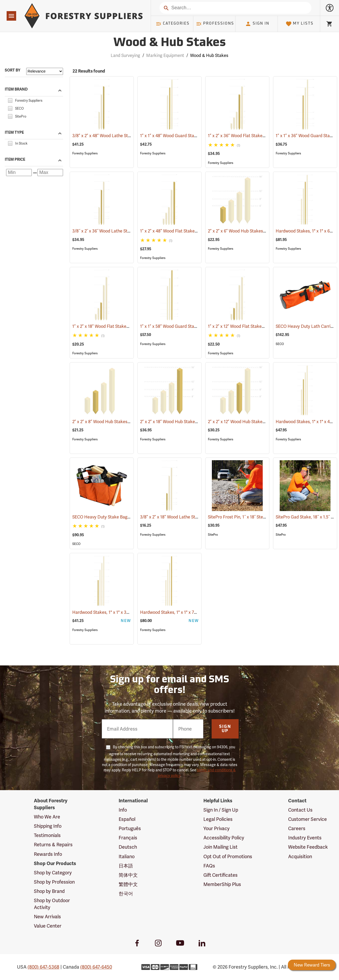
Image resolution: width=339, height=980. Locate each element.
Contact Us (300, 810)
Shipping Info (48, 826)
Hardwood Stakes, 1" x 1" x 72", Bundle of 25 (189, 612)
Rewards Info (48, 854)
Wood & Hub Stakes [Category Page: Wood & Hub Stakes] (169, 43)
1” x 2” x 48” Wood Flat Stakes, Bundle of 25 (189, 231)
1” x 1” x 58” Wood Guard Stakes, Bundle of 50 (191, 326)
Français (128, 838)
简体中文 (128, 875)
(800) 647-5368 (43, 967)
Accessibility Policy (224, 838)
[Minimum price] (19, 173)
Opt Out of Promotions (228, 856)
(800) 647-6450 (96, 967)
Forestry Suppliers (85, 153)
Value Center (48, 926)
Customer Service (307, 819)
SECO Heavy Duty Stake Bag (108, 517)
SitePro (213, 535)
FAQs (209, 866)
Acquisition (300, 856)
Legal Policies (218, 819)
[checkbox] (10, 100)
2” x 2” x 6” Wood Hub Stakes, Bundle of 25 (256, 231)
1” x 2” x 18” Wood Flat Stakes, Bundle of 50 (121, 326)
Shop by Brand (49, 891)
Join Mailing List (220, 847)
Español (127, 819)
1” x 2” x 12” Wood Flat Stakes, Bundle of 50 (256, 326)
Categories (173, 24)
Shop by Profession (54, 882)
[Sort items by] (45, 71)
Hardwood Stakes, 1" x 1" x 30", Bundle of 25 (122, 612)
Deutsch (128, 847)
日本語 (126, 866)
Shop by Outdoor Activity (52, 904)
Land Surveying (125, 55)
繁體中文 (128, 884)
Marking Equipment (165, 55)
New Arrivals (47, 917)
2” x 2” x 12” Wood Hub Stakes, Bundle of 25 (257, 422)
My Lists (300, 24)
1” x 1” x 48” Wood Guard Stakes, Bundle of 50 (191, 136)
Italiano (127, 856)
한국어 (126, 894)
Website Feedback (308, 847)
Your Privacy (217, 828)
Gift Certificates (220, 875)
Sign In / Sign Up (221, 810)
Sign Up (225, 729)
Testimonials (47, 835)
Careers (297, 828)
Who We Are (47, 817)
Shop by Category (53, 873)
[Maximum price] (50, 173)
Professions (215, 24)
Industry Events (305, 838)
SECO (280, 344)
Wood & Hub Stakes (209, 55)
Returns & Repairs (53, 845)
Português (130, 828)
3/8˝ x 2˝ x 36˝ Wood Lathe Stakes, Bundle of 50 (125, 231)
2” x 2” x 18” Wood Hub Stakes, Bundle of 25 (189, 422)
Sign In (257, 24)
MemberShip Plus (222, 884)
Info (123, 810)
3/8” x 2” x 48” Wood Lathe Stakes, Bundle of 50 (126, 136)
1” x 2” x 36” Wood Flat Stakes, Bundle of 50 (257, 136)
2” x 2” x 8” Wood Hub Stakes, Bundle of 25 (121, 422)
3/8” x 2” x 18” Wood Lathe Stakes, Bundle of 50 (193, 517)
